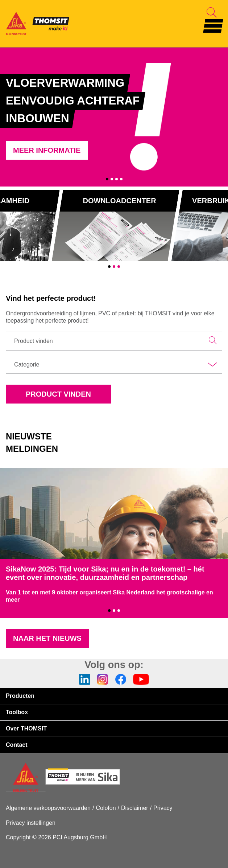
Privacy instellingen (31, 823)
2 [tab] (112, 179)
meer (13, 600)
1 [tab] (107, 179)
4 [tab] (121, 179)
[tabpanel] (114, 117)
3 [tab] (117, 179)
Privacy (163, 808)
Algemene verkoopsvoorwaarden (48, 808)
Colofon (106, 808)
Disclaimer (135, 808)
